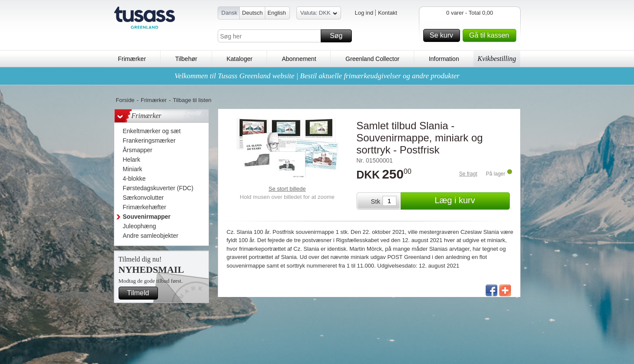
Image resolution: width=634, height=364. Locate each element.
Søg (339, 36)
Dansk (230, 13)
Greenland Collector (372, 59)
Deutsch (252, 13)
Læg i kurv (471, 201)
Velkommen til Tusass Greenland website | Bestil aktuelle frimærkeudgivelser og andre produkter (317, 76)
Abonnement (299, 59)
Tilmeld (142, 293)
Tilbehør (186, 59)
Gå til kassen (491, 35)
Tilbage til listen (192, 100)
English (277, 13)
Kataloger (239, 59)
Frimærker (132, 59)
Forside (125, 100)
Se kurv (444, 35)
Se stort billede (287, 189)
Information (444, 59)
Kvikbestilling (497, 59)
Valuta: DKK (319, 14)
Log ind (364, 13)
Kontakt (387, 13)
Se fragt (468, 174)
